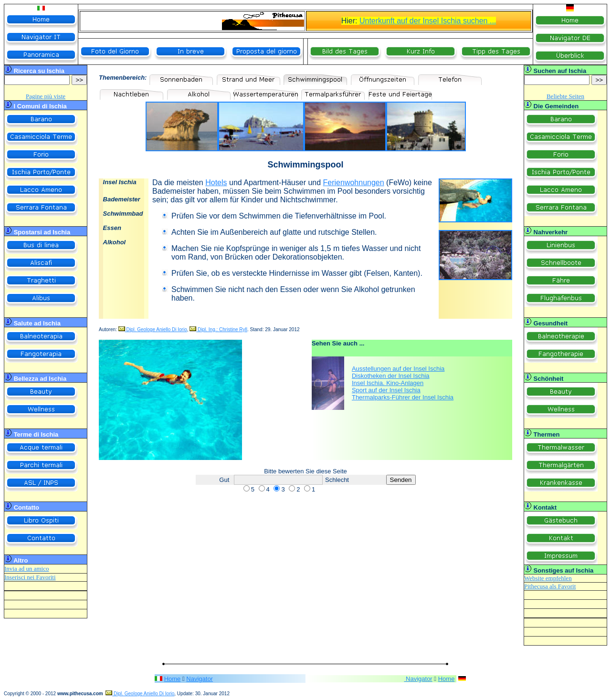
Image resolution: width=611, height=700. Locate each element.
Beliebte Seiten (565, 96)
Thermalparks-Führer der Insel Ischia (403, 397)
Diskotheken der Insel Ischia (391, 376)
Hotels (216, 183)
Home (173, 679)
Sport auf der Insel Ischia (386, 390)
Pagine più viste (46, 96)
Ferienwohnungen (354, 183)
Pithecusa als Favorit (550, 586)
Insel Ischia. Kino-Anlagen (388, 383)
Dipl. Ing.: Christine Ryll (218, 329)
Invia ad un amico (27, 569)
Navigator (200, 679)
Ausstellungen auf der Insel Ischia (398, 369)
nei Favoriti (41, 577)
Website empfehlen (548, 578)
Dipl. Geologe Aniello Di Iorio (153, 329)
